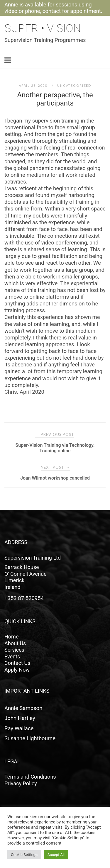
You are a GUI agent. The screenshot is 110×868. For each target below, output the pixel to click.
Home (11, 637)
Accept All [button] (56, 855)
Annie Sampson (23, 708)
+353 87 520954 (24, 598)
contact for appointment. (72, 11)
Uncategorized (74, 85)
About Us (15, 643)
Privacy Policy (21, 783)
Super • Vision (43, 28)
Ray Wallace (19, 728)
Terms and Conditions (30, 777)
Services (14, 650)
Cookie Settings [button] (24, 855)
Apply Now (17, 670)
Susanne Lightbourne (30, 738)
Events (12, 656)
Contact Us (17, 663)
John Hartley (20, 718)
